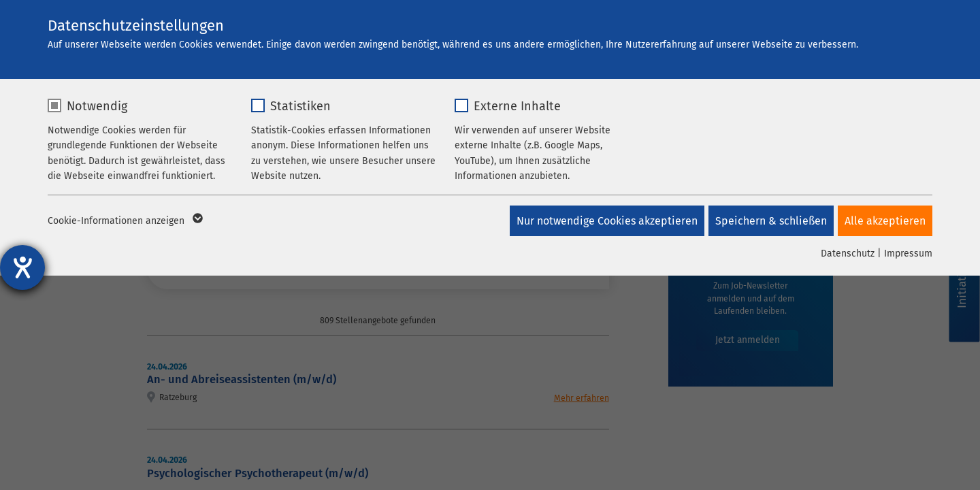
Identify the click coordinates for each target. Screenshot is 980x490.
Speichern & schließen (768, 221)
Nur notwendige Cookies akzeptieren (602, 221)
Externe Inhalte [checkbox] (517, 106)
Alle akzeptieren (885, 221)
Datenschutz (848, 254)
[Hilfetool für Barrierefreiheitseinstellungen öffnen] (22, 267)
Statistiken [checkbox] (300, 106)
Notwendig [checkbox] (97, 106)
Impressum (908, 254)
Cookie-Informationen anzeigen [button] (124, 221)
